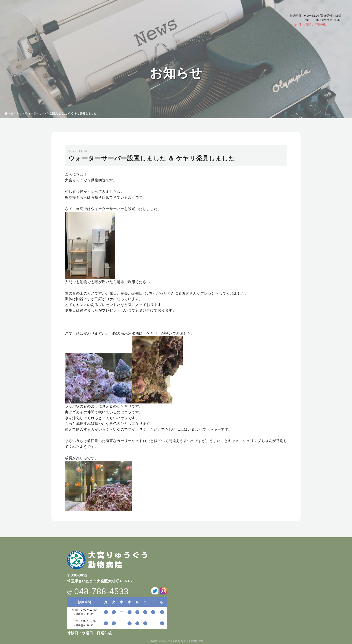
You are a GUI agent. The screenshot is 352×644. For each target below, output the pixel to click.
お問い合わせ (269, 18)
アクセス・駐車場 (272, 11)
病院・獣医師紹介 (124, 15)
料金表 (216, 15)
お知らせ (16, 113)
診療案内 (151, 15)
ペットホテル (194, 15)
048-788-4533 (319, 7)
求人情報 (234, 15)
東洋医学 (171, 15)
